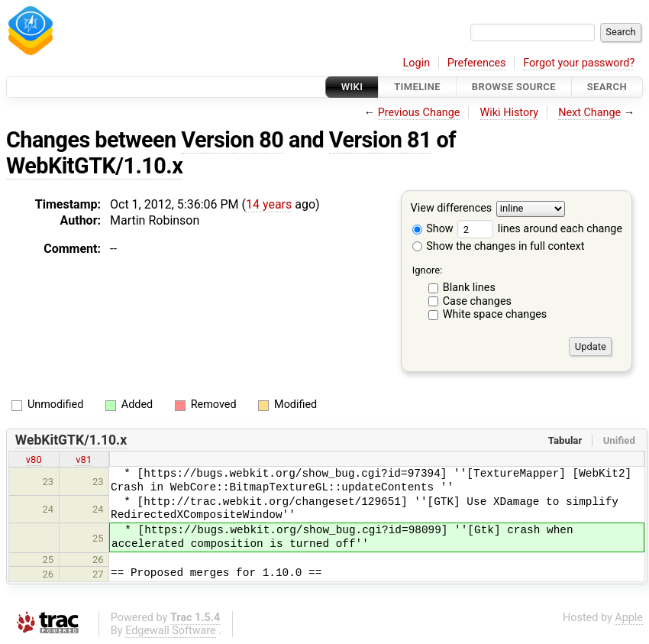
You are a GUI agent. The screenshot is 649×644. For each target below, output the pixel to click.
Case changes (477, 301)
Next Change (589, 113)
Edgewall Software (171, 631)
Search (607, 87)
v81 (84, 460)
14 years (269, 204)
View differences (452, 209)
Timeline (417, 87)
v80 (34, 460)
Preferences (477, 63)
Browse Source (514, 87)
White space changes (495, 314)
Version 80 (232, 140)
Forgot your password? (579, 63)
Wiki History (509, 113)
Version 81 (380, 140)
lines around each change (540, 229)
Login (417, 63)
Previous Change (419, 113)
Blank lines (469, 288)
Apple (629, 618)
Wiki (352, 87)
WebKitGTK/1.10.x (94, 166)
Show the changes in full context (499, 246)
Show (433, 229)
